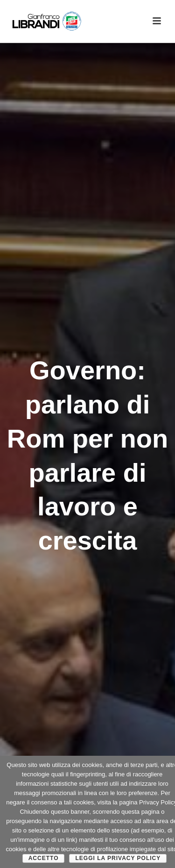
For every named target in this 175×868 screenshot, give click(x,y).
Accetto (44, 858)
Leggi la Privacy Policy (118, 858)
